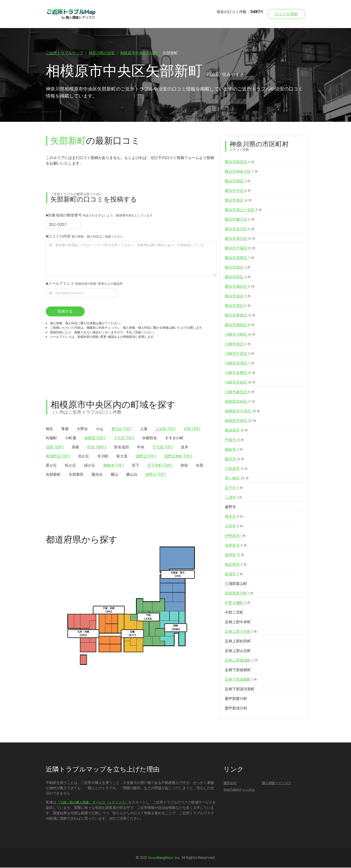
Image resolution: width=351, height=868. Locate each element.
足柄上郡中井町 (238, 622)
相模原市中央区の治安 (139, 53)
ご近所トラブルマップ (64, 53)
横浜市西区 (238, 182)
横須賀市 (236, 431)
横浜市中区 (238, 191)
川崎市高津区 (240, 364)
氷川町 (103, 457)
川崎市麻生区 (240, 393)
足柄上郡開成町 (241, 661)
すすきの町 (174, 438)
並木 (185, 448)
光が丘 (84, 457)
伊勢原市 (235, 536)
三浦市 (233, 498)
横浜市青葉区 (240, 316)
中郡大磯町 (238, 603)
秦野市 (230, 507)
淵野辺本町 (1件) (178, 457)
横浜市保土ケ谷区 (243, 210)
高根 (75, 448)
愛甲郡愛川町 (236, 699)
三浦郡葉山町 (236, 584)
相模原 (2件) (95, 438)
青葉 (65, 429)
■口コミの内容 (84, 237)
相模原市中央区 (242, 412)
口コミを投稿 (286, 14)
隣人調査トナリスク (277, 783)
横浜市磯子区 (240, 220)
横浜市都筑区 (240, 325)
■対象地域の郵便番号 (99, 216)
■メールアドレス (84, 284)
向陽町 (51, 438)
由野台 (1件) (156, 475)
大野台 (82, 429)
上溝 (143, 429)
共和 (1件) (192, 429)
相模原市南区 (241, 421)
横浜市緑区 (238, 277)
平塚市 (234, 440)
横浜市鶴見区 (240, 162)
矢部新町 (53, 475)
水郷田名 (150, 438)
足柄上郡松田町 (238, 642)
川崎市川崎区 (240, 335)
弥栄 (184, 466)
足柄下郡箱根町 (238, 670)
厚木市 (234, 517)
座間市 (235, 555)
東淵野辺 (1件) (58, 457)
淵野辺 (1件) (146, 457)
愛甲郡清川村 (236, 709)
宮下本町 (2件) (160, 466)
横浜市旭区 (238, 268)
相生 (50, 429)
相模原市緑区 (240, 402)
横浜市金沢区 (240, 230)
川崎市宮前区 (240, 383)
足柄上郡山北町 (238, 651)
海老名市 (236, 546)
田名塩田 (122, 448)
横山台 (132, 475)
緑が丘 (90, 466)
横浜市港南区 (240, 258)
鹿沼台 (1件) (122, 429)
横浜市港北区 (240, 239)
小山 (100, 429)
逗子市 (234, 488)
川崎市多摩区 (240, 373)
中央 (141, 448)
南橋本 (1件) (114, 466)
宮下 (136, 466)
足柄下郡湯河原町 (240, 690)
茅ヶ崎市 (237, 479)
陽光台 (97, 475)
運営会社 (230, 783)
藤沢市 (235, 460)
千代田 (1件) (163, 448)
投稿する (65, 312)
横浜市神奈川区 (241, 172)
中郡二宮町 (234, 613)
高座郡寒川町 (239, 594)
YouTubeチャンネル (239, 790)
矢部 (200, 466)
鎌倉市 (234, 450)
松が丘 (71, 466)
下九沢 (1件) (124, 438)
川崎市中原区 (240, 354)
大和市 (234, 527)
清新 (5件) (55, 448)
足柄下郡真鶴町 (241, 680)
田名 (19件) (97, 448)
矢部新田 (76, 475)
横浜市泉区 (238, 306)
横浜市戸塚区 (240, 249)
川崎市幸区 (238, 345)
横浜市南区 (238, 201)
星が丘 (51, 466)
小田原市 (236, 469)
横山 (115, 475)
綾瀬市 (234, 575)
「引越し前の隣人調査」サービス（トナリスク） (92, 803)
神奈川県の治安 (102, 53)
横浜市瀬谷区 (240, 287)
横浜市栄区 (238, 297)
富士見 (122, 457)
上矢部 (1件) (165, 429)
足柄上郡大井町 (241, 632)
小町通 (71, 438)
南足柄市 (236, 565)
